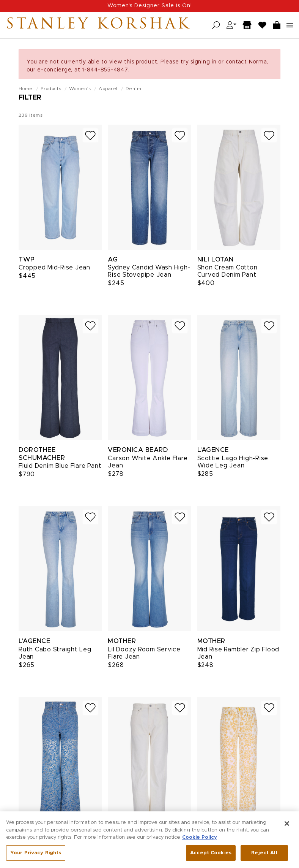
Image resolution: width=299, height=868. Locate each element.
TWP (27, 259)
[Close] (287, 828)
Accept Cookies (211, 858)
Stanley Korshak (98, 25)
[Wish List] (263, 25)
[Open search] (216, 25)
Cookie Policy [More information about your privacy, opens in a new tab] (200, 842)
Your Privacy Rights (36, 858)
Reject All (264, 858)
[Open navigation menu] (290, 25)
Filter (30, 98)
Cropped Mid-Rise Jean (54, 268)
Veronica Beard (138, 450)
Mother (122, 641)
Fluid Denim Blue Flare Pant (60, 466)
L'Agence (213, 450)
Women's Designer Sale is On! (150, 6)
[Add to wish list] (90, 135)
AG (113, 259)
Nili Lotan (216, 259)
